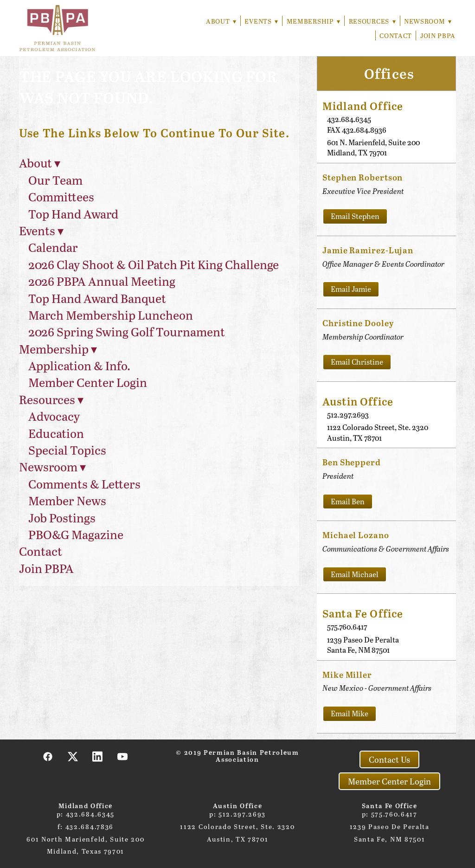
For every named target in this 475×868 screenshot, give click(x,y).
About (218, 21)
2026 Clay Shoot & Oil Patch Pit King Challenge (154, 264)
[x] (73, 756)
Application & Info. (79, 365)
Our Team (55, 180)
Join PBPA (438, 35)
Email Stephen (355, 216)
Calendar (53, 247)
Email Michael (355, 574)
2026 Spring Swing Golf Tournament (127, 331)
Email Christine (357, 362)
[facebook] (48, 756)
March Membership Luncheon (111, 315)
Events (259, 21)
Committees (61, 196)
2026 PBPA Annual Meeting (102, 281)
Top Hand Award (73, 214)
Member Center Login (88, 382)
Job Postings (62, 518)
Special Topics (67, 450)
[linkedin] (98, 756)
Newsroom (428, 21)
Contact (396, 35)
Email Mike (350, 713)
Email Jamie (351, 289)
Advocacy (54, 416)
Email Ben (348, 501)
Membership (312, 21)
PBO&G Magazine (76, 534)
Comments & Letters (84, 484)
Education (56, 433)
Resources (371, 21)
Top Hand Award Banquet (97, 298)
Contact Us (389, 759)
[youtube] (123, 756)
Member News (67, 500)
